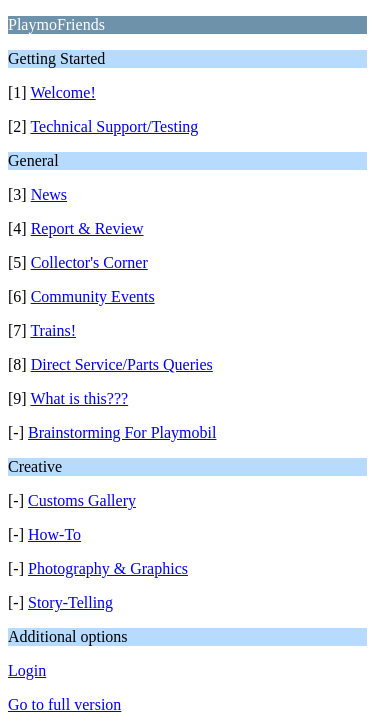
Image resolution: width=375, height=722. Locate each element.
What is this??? (79, 398)
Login (27, 670)
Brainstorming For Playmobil (122, 432)
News (49, 194)
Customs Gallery (82, 500)
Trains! (53, 330)
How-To (54, 534)
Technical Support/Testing (114, 126)
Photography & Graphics (108, 568)
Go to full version (64, 704)
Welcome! (62, 92)
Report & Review (87, 228)
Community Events (93, 296)
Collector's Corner (89, 262)
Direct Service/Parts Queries (122, 364)
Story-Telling (70, 602)
